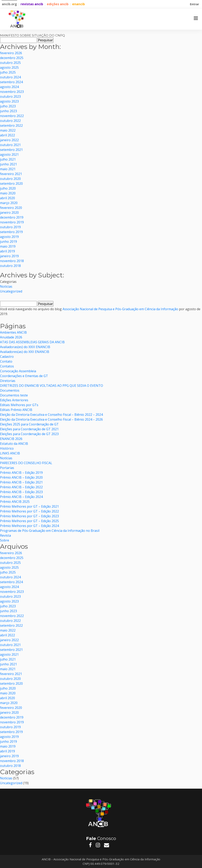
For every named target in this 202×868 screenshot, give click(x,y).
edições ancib (58, 4)
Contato (6, 361)
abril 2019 (7, 251)
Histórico (7, 448)
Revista (5, 535)
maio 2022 (8, 130)
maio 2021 (8, 169)
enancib (79, 4)
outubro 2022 (10, 121)
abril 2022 (7, 135)
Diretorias (8, 381)
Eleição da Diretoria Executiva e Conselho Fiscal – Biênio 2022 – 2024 (51, 415)
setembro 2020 (11, 184)
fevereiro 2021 (11, 174)
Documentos (10, 390)
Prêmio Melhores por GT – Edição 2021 (29, 506)
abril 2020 (7, 198)
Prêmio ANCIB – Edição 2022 (21, 487)
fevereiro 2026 (11, 53)
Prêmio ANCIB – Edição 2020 (21, 477)
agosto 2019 (9, 237)
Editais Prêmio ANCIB (16, 410)
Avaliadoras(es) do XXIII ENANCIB (25, 347)
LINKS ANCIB (10, 453)
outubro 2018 (10, 266)
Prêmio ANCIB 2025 (15, 502)
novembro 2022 (12, 116)
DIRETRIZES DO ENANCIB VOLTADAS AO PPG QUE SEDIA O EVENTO (52, 386)
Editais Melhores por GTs (19, 405)
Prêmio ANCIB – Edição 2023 (21, 492)
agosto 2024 (9, 87)
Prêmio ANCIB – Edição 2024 (21, 497)
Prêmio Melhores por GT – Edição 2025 (29, 521)
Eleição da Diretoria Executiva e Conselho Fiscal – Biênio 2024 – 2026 (51, 419)
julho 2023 (8, 106)
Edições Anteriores (14, 400)
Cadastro (7, 357)
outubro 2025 (10, 63)
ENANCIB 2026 (11, 439)
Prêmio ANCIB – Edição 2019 (21, 473)
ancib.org (9, 4)
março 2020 (9, 203)
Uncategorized (11, 291)
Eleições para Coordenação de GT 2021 (29, 429)
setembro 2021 (11, 150)
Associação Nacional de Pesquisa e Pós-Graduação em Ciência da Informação (120, 309)
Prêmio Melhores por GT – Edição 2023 (29, 516)
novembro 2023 (12, 92)
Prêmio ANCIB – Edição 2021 (21, 482)
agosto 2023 (9, 101)
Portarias (7, 468)
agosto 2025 (9, 67)
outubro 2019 (10, 227)
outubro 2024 (10, 77)
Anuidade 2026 (11, 337)
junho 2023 (8, 111)
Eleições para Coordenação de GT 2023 (29, 434)
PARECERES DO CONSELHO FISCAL (27, 463)
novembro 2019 (12, 222)
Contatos (7, 366)
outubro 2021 (10, 145)
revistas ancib (32, 4)
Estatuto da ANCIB (14, 444)
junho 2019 (8, 242)
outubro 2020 (10, 179)
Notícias (6, 458)
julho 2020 (8, 188)
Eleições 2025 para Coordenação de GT (29, 424)
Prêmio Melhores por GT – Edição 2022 (29, 511)
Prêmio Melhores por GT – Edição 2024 (29, 526)
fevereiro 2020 (11, 208)
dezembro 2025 (12, 58)
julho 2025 (8, 72)
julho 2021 (8, 159)
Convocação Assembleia (18, 371)
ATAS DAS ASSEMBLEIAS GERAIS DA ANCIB (32, 342)
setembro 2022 (11, 125)
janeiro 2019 (9, 256)
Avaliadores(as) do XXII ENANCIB (25, 352)
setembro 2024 (11, 82)
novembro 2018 (12, 261)
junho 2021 (8, 164)
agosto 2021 (9, 155)
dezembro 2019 (12, 217)
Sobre (5, 540)
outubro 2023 (10, 96)
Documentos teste (14, 395)
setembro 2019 (11, 232)
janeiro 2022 (9, 140)
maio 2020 (8, 193)
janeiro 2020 (9, 213)
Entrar (195, 5)
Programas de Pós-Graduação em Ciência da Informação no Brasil (50, 531)
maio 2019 (8, 246)
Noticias (6, 286)
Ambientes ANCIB (13, 332)
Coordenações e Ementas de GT (24, 376)
